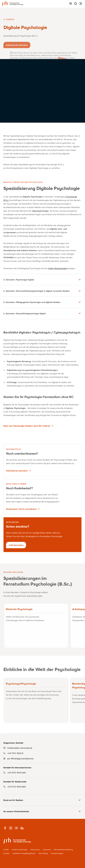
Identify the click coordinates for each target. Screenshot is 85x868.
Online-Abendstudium (58, 268)
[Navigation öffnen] (81, 3)
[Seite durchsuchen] (76, 3)
